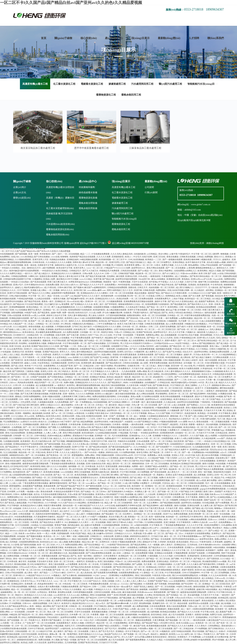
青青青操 (53, 592)
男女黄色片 (217, 528)
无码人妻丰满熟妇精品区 (82, 352)
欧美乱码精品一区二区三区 (196, 427)
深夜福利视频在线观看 (118, 511)
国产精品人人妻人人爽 (120, 617)
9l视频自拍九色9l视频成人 (84, 324)
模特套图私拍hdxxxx (12, 332)
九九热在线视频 (137, 427)
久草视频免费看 (213, 553)
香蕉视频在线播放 (100, 612)
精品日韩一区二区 (202, 318)
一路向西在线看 (137, 424)
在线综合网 (109, 536)
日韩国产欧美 (163, 444)
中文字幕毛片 (177, 413)
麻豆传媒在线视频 (135, 595)
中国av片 (119, 561)
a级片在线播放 (162, 346)
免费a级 (125, 419)
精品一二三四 (11, 533)
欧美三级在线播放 (106, 561)
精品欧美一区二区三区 (116, 578)
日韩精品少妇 (129, 332)
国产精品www (77, 391)
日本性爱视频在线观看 (224, 556)
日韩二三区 (154, 327)
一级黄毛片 (80, 561)
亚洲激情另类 (17, 363)
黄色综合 (172, 637)
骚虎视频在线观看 (164, 349)
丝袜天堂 (112, 441)
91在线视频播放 (137, 383)
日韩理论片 (90, 623)
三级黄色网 (88, 578)
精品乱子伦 (220, 478)
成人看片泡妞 (155, 550)
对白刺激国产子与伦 (115, 494)
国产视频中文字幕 (202, 430)
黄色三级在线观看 (57, 564)
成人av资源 (201, 480)
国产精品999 (86, 587)
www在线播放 (67, 472)
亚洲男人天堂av (64, 520)
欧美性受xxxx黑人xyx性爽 (34, 315)
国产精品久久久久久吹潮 (189, 612)
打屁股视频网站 (212, 388)
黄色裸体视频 (145, 603)
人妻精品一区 (128, 553)
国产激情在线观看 (94, 486)
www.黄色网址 (122, 528)
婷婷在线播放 (125, 466)
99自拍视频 (221, 464)
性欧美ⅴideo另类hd (27, 533)
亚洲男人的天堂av (125, 352)
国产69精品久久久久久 (158, 419)
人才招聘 (194, 38)
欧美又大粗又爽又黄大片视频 (131, 324)
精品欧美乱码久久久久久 (84, 603)
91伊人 (119, 581)
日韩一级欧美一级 (145, 480)
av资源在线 (80, 413)
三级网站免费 (15, 539)
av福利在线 (66, 629)
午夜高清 (156, 575)
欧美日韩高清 (31, 360)
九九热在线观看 (129, 371)
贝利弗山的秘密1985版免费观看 (197, 640)
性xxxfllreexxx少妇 (8, 511)
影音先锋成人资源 (159, 615)
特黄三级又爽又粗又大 (213, 310)
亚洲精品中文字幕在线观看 (169, 494)
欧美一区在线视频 (222, 514)
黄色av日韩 (86, 427)
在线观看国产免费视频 (33, 486)
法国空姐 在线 (125, 486)
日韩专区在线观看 (102, 592)
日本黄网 (11, 492)
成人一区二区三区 (179, 483)
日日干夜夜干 (9, 408)
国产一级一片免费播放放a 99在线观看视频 (89, 402)
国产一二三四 (181, 380)
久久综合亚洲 (41, 643)
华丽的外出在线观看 (127, 441)
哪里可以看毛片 (35, 310)
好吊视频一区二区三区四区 (190, 310)
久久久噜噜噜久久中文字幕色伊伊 (24, 438)
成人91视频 (88, 589)
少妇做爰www (106, 570)
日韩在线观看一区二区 (25, 631)
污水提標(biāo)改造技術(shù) (60, 285)
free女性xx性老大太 (39, 422)
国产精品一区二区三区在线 (182, 466)
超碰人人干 (202, 531)
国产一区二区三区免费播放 (35, 427)
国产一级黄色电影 (50, 391)
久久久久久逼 (81, 461)
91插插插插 (218, 371)
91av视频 (94, 528)
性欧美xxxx (48, 380)
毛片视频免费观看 (8, 536)
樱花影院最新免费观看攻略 (88, 385)
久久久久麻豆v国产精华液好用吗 (201, 564)
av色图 (133, 609)
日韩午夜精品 (41, 436)
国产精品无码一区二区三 (180, 346)
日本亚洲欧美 (180, 556)
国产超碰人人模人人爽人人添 (18, 329)
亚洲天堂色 (57, 589)
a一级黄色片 (61, 385)
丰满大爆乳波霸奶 (208, 419)
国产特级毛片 (98, 338)
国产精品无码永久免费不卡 (177, 450)
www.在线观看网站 (177, 581)
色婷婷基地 (203, 377)
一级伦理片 (225, 595)
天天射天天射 (138, 369)
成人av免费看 (211, 436)
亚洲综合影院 (88, 424)
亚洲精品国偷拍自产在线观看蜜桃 (74, 430)
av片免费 (20, 492)
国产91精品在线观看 (48, 567)
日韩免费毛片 (152, 469)
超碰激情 (17, 388)
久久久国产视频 (163, 413)
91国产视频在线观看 (137, 500)
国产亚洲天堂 (17, 360)
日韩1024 (26, 603)
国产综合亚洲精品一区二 (95, 545)
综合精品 (150, 391)
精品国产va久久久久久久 (156, 369)
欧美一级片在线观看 (208, 360)
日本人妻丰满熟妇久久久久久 (178, 371)
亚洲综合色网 (68, 416)
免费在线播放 (75, 542)
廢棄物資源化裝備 (88, 259)
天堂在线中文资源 (45, 561)
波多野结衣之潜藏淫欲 (10, 643)
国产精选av (18, 547)
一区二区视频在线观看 (220, 422)
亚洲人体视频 (108, 581)
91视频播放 (103, 517)
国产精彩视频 (114, 419)
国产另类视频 (161, 584)
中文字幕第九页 (177, 385)
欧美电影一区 (172, 517)
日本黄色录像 (75, 424)
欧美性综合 (44, 634)
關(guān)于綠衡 (63, 38)
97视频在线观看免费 (168, 422)
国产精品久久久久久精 (130, 475)
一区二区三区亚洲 (189, 472)
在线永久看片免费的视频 (49, 587)
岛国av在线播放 (208, 458)
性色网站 (23, 343)
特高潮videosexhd (145, 592)
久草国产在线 (114, 374)
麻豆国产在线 (140, 626)
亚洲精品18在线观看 (164, 553)
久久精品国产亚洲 (65, 366)
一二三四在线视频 (25, 528)
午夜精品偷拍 (41, 369)
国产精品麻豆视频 (75, 341)
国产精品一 (120, 531)
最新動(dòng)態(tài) (169, 38)
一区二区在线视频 (98, 522)
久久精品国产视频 (156, 458)
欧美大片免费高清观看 (190, 369)
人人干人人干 (205, 385)
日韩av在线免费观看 (41, 589)
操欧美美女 (149, 430)
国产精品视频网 (91, 469)
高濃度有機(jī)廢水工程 (35, 84)
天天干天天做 (187, 511)
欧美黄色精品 (141, 550)
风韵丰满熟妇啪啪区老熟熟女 (168, 570)
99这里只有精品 (182, 343)
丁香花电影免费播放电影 (175, 525)
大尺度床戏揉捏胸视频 (116, 315)
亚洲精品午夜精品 (98, 377)
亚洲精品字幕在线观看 (191, 464)
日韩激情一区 (223, 564)
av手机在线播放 (24, 478)
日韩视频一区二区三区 (31, 556)
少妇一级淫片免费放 (104, 366)
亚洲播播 (157, 436)
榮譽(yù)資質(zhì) (22, 259)
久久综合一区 (207, 478)
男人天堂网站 (144, 539)
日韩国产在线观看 (39, 377)
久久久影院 (84, 357)
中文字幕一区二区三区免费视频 (36, 450)
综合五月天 (188, 352)
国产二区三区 (165, 405)
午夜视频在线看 (178, 408)
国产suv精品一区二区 (123, 338)
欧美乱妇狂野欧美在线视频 (81, 388)
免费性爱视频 (90, 458)
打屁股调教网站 (121, 623)
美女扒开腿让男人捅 (118, 517)
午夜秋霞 (228, 587)
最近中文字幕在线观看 (205, 396)
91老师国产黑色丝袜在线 (118, 545)
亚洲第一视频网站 (23, 413)
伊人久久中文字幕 (177, 332)
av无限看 (5, 623)
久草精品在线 (164, 383)
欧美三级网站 (154, 374)
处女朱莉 (26, 346)
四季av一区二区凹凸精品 (89, 547)
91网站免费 (12, 617)
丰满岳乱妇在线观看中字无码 (67, 492)
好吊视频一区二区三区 (194, 363)
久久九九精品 (17, 416)
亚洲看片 (190, 615)
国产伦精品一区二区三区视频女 (98, 341)
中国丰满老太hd (102, 413)
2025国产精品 (15, 469)
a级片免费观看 (167, 506)
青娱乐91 (19, 595)
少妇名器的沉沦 (62, 615)
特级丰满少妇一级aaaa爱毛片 (120, 587)
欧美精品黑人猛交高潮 (17, 637)
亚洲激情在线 (225, 424)
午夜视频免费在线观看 (99, 584)
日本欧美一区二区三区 (39, 553)
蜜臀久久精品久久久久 (50, 405)
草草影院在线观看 (158, 410)
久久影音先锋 (133, 385)
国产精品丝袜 (49, 500)
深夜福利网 (5, 321)
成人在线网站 (98, 438)
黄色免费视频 (206, 335)
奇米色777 (29, 366)
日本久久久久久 (30, 508)
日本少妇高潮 (46, 475)
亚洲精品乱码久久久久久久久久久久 (91, 383)
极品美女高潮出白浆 (52, 458)
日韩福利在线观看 (138, 612)
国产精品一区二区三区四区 (110, 483)
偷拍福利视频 (131, 615)
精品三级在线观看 (80, 539)
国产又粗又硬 (73, 335)
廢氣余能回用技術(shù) (58, 295)
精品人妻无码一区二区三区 (119, 464)
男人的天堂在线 (76, 469)
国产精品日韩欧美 (215, 587)
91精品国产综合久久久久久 (39, 575)
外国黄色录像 (56, 394)
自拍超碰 (21, 536)
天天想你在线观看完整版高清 (54, 494)
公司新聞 (149, 248)
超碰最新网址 (7, 592)
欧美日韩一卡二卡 (210, 355)
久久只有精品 (202, 349)
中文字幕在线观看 (173, 573)
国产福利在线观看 (86, 559)
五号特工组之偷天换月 (82, 327)
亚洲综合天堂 (18, 352)
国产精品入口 (212, 631)
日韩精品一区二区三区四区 (48, 324)
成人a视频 (63, 542)
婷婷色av (204, 486)
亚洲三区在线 (15, 346)
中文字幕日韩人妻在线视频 (170, 427)
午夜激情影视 (148, 408)
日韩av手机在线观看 (14, 573)
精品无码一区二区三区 (142, 377)
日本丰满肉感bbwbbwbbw (210, 545)
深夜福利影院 (21, 480)
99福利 (179, 587)
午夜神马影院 (206, 542)
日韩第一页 (44, 559)
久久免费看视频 (64, 427)
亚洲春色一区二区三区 (155, 486)
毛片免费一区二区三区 (189, 321)
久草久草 (17, 385)
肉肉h (126, 383)
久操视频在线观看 (46, 402)
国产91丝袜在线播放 (97, 343)
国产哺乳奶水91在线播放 (39, 531)
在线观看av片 (162, 578)
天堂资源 (184, 424)
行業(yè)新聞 (151, 253)
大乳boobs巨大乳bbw (28, 567)
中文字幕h (139, 522)
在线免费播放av (49, 408)
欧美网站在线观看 (82, 380)
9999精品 (4, 324)
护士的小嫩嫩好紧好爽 (113, 313)
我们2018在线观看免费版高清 (185, 575)
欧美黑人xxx (175, 634)
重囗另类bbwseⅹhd (95, 550)
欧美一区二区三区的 (46, 545)
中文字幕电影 (13, 506)
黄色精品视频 (20, 564)
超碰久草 (188, 355)
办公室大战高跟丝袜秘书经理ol (38, 497)
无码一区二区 (140, 503)
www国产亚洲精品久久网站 (146, 422)
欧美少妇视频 (165, 455)
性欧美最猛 (212, 394)
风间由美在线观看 (26, 383)
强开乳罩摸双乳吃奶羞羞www (185, 539)
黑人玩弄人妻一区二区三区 (85, 480)
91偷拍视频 (153, 556)
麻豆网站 (47, 606)
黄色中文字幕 (53, 452)
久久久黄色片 (201, 626)
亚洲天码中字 (64, 567)
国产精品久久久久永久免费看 (32, 550)
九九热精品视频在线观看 (106, 433)
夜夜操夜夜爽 (50, 486)
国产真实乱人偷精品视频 (16, 503)
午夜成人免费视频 (211, 567)
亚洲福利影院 (194, 556)
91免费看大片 (174, 430)
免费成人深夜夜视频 (138, 419)
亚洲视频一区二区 (125, 416)
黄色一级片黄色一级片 (104, 388)
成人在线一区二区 (145, 609)
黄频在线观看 (174, 609)
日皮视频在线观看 (59, 363)
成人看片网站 (58, 410)
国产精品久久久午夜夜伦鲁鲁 (164, 461)
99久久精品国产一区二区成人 (22, 324)
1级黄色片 (98, 556)
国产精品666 (113, 321)
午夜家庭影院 (218, 402)
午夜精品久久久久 (170, 436)
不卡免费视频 (15, 603)
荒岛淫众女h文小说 (219, 450)
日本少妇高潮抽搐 (72, 478)
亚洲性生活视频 (122, 536)
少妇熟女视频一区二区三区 (35, 388)
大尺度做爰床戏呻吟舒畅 (45, 520)
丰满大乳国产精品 (78, 533)
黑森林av (161, 475)
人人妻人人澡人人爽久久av (135, 581)
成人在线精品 (208, 578)
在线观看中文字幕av (120, 346)
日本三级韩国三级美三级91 (202, 492)
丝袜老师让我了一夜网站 (85, 329)
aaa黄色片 (25, 422)
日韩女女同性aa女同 (124, 455)
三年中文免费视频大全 (107, 324)
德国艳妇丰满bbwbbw (221, 385)
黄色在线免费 (47, 492)
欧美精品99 (175, 464)
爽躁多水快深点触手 (12, 461)
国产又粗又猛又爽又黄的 (109, 408)
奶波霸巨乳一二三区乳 (163, 377)
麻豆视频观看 (99, 363)
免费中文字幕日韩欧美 (24, 369)
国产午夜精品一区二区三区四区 (48, 528)
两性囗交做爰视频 (83, 472)
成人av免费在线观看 (175, 324)
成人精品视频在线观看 (117, 310)
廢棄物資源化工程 (106, 95)
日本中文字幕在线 (36, 629)
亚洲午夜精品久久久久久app (91, 634)
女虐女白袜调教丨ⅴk (147, 380)
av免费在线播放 (186, 318)
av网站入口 (62, 408)
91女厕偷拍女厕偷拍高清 (158, 416)
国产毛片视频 (59, 441)
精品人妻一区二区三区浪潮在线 (152, 321)
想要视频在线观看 (50, 556)
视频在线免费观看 (144, 620)
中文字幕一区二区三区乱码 (155, 489)
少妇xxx (13, 383)
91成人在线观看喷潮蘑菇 (91, 318)
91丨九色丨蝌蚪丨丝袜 (67, 536)
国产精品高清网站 (139, 545)
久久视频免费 (174, 410)
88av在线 (188, 366)
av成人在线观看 (179, 405)
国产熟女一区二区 (77, 483)
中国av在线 (166, 575)
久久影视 (15, 545)
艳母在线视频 (35, 327)
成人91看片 (221, 511)
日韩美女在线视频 (131, 363)
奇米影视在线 (159, 595)
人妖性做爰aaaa (7, 609)
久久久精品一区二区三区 (80, 531)
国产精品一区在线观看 (161, 539)
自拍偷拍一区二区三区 (185, 433)
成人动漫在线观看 (222, 416)
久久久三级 (205, 405)
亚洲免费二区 (31, 584)
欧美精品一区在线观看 (208, 413)
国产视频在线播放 (35, 536)
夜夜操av (144, 327)
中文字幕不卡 (215, 617)
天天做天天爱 (172, 508)
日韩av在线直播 (14, 315)
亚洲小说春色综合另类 (96, 464)
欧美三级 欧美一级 (217, 466)
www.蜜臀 (183, 422)
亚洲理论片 (217, 533)
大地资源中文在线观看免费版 (198, 533)
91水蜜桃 (90, 413)
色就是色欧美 (191, 413)
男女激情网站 (120, 366)
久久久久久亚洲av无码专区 (142, 346)
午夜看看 (95, 615)
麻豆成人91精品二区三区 (57, 321)
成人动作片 (65, 511)
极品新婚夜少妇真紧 (42, 413)
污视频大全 (191, 332)
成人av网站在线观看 (145, 394)
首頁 (44, 38)
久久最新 (13, 550)
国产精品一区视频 (69, 640)
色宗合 (37, 494)
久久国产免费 (180, 564)
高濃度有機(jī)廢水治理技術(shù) (60, 251)
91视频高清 (165, 631)
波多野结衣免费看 (69, 617)
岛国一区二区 (218, 315)
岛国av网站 (106, 355)
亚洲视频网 (112, 559)
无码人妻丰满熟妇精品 (78, 315)
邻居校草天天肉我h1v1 (143, 343)
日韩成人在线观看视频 (78, 637)
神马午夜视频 (161, 430)
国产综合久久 (141, 458)
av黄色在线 (132, 629)
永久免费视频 (143, 472)
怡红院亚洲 (179, 441)
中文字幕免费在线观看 (81, 338)
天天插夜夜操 (106, 564)
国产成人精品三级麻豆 (202, 357)
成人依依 (117, 553)
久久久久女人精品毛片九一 (72, 452)
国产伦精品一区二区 (41, 539)
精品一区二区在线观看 (21, 589)
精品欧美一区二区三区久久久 (182, 469)
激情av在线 (135, 528)
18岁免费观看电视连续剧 (190, 374)
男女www (133, 321)
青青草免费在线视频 (159, 363)
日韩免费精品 (214, 626)
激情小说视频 (208, 464)
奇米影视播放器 (172, 357)
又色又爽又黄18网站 (110, 475)
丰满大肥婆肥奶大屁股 (215, 363)
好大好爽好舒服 (222, 637)
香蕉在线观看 (203, 422)
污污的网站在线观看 (151, 396)
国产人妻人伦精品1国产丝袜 (201, 416)
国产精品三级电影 (62, 598)
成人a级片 (81, 514)
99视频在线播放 (94, 514)
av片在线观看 (208, 637)
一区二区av (54, 469)
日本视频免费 (6, 436)
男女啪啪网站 (162, 394)
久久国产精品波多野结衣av (17, 606)
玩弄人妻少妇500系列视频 (207, 455)
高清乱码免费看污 (212, 525)
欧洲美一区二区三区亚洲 (153, 357)
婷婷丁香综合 (6, 559)
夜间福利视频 (117, 539)
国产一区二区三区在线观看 (183, 480)
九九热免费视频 (62, 402)
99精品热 (13, 615)
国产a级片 (181, 327)
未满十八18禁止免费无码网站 (188, 438)
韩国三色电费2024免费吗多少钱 (128, 497)
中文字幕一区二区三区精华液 (158, 511)
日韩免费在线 (179, 497)
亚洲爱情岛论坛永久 (90, 478)
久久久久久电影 (166, 556)
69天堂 (201, 383)
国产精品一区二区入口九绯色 (160, 338)
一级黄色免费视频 (39, 603)
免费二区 (48, 399)
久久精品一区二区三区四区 (110, 461)
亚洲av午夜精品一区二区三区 (121, 620)
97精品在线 (196, 561)
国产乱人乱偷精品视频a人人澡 (223, 497)
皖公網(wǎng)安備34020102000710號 (128, 304)
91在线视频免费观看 (111, 525)
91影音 (190, 327)
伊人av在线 (30, 416)
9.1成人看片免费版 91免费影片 (136, 483)
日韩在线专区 (230, 508)
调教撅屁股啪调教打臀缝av (78, 441)
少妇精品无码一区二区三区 (33, 489)
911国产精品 (20, 609)
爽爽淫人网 (204, 497)
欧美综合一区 (50, 536)
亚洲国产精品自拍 (51, 352)
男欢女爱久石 (79, 500)
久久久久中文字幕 (195, 525)
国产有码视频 (95, 539)
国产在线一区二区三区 (187, 329)
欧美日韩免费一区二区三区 (201, 514)
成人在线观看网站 (137, 341)
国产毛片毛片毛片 (107, 631)
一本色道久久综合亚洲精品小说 (216, 441)
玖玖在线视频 (36, 380)
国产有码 (164, 469)
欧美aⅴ (70, 461)
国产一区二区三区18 (187, 341)
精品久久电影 (125, 405)
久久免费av (220, 601)
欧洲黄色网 (86, 363)
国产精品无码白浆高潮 (81, 567)
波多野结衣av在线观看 (199, 603)
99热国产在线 (31, 313)
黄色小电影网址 (46, 615)
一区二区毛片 (151, 427)
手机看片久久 (35, 620)
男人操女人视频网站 (108, 520)
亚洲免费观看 (121, 500)
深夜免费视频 (17, 313)
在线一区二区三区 (176, 567)
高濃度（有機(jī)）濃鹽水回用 (60, 261)
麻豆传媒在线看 (130, 592)
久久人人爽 (147, 436)
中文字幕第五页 (216, 324)
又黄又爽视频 (159, 620)
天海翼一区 (127, 626)
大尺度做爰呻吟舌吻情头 (45, 517)
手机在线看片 (53, 617)
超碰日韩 (200, 589)
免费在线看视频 (181, 514)
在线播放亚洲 (122, 349)
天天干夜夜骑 (192, 497)
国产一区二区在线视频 (165, 587)
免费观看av (153, 455)
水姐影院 (129, 422)
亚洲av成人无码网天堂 (146, 444)
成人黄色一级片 (32, 573)
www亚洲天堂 (60, 595)
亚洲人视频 (204, 494)
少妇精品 (34, 525)
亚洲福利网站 (202, 617)
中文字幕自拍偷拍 (103, 424)
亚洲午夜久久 (19, 575)
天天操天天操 (157, 536)
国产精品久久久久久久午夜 (112, 489)
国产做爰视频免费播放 (136, 640)
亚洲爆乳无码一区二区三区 (165, 603)
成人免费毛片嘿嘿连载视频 (64, 601)
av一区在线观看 (18, 612)
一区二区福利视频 (64, 500)
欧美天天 (119, 380)
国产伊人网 (100, 559)
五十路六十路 (69, 620)
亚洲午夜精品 (135, 623)
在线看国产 (154, 589)
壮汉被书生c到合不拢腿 (189, 335)
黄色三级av (215, 346)
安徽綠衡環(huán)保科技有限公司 (47, 304)
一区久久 (38, 355)
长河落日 (228, 492)
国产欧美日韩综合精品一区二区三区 (213, 341)
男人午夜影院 (199, 366)
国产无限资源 (18, 371)
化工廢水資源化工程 (64, 84)
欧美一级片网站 (85, 556)
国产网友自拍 (6, 335)
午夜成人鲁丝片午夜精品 (184, 349)
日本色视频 (47, 570)
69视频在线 (74, 349)
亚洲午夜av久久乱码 (206, 338)
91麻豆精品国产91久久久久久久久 (221, 620)
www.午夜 (51, 489)
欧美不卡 (200, 388)
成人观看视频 (37, 399)
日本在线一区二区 (130, 327)
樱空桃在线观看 (227, 388)
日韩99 (212, 349)
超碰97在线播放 (127, 458)
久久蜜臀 (220, 536)
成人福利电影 (81, 399)
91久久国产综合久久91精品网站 (72, 503)
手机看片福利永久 (141, 313)
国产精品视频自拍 (207, 343)
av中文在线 (110, 506)
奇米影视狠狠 (35, 500)
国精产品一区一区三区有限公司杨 (92, 374)
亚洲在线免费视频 (108, 478)
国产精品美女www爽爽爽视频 (86, 489)
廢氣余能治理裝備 (88, 264)
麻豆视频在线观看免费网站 (65, 497)
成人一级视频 (140, 416)
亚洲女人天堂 (178, 455)
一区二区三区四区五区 (166, 329)
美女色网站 (171, 617)
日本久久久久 (46, 598)
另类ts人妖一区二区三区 (88, 346)
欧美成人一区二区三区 (10, 489)
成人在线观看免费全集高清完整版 (24, 475)
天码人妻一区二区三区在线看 (145, 405)
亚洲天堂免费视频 (168, 327)
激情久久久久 (75, 321)
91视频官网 (139, 352)
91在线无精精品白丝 (182, 447)
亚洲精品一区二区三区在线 (55, 310)
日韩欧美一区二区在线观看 (81, 606)
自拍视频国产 (151, 383)
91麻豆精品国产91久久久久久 (91, 506)
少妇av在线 (38, 349)
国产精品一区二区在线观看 (222, 606)
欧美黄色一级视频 (33, 352)
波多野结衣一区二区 (116, 410)
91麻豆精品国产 (117, 422)
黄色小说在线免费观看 (15, 433)
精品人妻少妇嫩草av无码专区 (101, 533)
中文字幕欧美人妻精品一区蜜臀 (108, 606)
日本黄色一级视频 (121, 424)
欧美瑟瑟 (172, 542)
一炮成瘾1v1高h (33, 492)
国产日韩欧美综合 (216, 629)
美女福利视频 (212, 424)
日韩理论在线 (193, 581)
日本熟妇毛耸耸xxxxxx (164, 343)
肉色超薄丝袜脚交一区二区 (50, 584)
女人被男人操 (207, 506)
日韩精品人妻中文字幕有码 (12, 391)
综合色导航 (100, 578)
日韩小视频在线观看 (172, 360)
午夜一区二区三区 (152, 438)
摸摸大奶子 (46, 424)
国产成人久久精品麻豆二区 (43, 318)
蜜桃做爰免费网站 (105, 329)
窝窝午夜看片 (171, 341)
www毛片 (214, 522)
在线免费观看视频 (147, 349)
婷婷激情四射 (222, 391)
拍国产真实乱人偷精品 (144, 587)
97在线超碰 (6, 352)
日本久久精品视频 (33, 391)
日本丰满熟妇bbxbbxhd (17, 553)
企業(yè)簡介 (20, 248)
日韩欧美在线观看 (196, 483)
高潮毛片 (56, 355)
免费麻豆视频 (27, 494)
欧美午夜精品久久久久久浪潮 (187, 399)
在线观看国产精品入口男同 (92, 349)
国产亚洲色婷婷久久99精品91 (121, 492)
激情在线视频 (199, 587)
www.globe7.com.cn (201, 265)
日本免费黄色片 (124, 369)
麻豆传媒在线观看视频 (125, 394)
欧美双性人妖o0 (72, 318)
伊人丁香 (183, 416)
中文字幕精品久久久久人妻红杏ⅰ (106, 371)
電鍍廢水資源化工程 (92, 84)
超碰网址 (228, 542)
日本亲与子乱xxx (28, 581)
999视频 (219, 396)
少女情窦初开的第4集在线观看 (14, 629)
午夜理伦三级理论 (86, 617)
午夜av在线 (145, 318)
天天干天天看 (157, 318)
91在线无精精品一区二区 (158, 500)
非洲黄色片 (183, 637)
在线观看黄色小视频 (38, 343)
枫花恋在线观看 (162, 391)
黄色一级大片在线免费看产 (25, 559)
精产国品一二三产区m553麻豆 (53, 573)
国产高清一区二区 (225, 623)
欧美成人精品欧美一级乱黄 (119, 377)
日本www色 (220, 578)
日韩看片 (223, 520)
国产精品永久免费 (100, 427)
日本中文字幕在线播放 (108, 598)
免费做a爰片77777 (113, 438)
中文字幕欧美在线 (128, 480)
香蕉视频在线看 (167, 589)
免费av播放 (142, 371)
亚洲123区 (213, 427)
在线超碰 (17, 508)
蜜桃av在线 (116, 592)
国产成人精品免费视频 (83, 422)
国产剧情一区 (223, 634)
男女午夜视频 (218, 640)
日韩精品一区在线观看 (62, 480)
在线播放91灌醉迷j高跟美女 (198, 444)
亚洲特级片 (222, 461)
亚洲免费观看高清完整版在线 (134, 374)
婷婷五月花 (5, 450)
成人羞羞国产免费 (224, 612)
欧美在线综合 (29, 332)
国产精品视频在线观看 (170, 503)
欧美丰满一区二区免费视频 (212, 581)
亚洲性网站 (114, 575)
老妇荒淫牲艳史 (176, 363)
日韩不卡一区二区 (173, 452)
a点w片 (224, 452)
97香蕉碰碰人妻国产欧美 (18, 430)
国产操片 (134, 349)
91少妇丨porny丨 (101, 575)
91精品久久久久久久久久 (111, 444)
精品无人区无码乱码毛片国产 (16, 466)
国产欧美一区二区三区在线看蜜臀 (93, 640)
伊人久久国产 (128, 637)
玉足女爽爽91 (153, 503)
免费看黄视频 (98, 531)
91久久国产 (76, 511)
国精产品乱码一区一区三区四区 (158, 497)
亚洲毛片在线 (74, 363)
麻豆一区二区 (170, 536)
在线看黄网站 (50, 349)
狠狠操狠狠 (173, 369)
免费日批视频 (45, 640)
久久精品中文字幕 (44, 631)
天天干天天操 (140, 455)
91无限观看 (105, 346)
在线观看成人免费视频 (138, 547)
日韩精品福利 (226, 455)
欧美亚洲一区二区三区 (193, 391)
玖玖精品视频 (208, 503)
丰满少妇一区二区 (127, 360)
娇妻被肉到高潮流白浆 (27, 640)
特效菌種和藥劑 (87, 248)
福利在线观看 (211, 313)
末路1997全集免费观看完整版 (51, 547)
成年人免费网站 (225, 480)
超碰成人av (203, 329)
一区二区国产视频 (44, 357)
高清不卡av (168, 514)
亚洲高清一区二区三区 (72, 458)
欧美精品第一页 (149, 475)
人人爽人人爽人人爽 (53, 433)
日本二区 (76, 427)
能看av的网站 (221, 539)
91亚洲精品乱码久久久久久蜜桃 (107, 327)
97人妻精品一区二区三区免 (152, 573)
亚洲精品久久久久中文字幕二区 (176, 550)
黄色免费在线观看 (60, 531)
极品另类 (7, 371)
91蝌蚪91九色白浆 (200, 522)
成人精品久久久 (105, 609)
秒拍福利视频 (174, 584)
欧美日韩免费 (120, 595)
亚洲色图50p (135, 436)
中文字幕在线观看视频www (190, 536)
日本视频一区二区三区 (90, 332)
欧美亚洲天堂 (91, 408)
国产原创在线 (132, 318)
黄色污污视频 (164, 366)
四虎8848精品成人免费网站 (60, 436)
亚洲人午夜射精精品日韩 (185, 338)
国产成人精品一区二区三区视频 (144, 478)
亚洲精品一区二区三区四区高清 (216, 584)
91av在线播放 (21, 310)
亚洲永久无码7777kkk (90, 335)
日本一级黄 (24, 399)
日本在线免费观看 (176, 547)
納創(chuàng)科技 (215, 304)
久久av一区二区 (110, 486)
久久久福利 (24, 380)
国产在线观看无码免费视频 (106, 573)
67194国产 (92, 517)
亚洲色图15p (91, 561)
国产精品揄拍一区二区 (112, 514)
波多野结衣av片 (152, 399)
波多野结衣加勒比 (56, 643)
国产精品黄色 (44, 313)
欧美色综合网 (128, 438)
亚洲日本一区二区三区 (179, 394)
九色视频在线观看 (11, 441)
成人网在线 (186, 357)
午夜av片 (118, 332)
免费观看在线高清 (192, 578)
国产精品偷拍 (46, 626)
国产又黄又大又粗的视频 (192, 410)
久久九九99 (213, 575)
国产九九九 (34, 637)
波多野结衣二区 (125, 559)
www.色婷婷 (73, 357)
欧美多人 (228, 408)
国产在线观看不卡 (164, 447)
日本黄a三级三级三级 (109, 469)
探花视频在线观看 (204, 547)
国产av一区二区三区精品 (63, 413)
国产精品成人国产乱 (159, 313)
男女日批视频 (198, 631)
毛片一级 (209, 483)
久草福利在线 (207, 369)
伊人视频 (55, 640)
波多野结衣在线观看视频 (188, 402)
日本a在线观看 (143, 441)
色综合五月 (207, 374)
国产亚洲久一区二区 (20, 377)
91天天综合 (199, 598)
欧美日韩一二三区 (175, 478)
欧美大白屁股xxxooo (186, 623)
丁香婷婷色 (205, 402)
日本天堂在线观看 (29, 634)
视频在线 (47, 341)
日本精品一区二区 (176, 315)
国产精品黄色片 (115, 383)
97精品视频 (124, 433)
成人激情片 (139, 494)
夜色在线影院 (208, 601)
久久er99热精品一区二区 (144, 447)
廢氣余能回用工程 (131, 95)
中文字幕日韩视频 (128, 472)
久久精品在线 (170, 402)
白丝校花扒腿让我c (193, 567)
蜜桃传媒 (174, 416)
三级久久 (94, 631)
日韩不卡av (102, 419)
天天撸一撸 (211, 380)
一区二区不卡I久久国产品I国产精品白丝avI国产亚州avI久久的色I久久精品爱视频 (71, 3)
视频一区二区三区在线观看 (112, 615)
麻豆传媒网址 (68, 405)
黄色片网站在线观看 (72, 433)
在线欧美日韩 (134, 366)
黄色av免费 (136, 396)
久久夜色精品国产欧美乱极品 (93, 410)
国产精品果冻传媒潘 (98, 447)
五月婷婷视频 (71, 643)
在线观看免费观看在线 (29, 542)
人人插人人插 (15, 483)
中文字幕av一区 (60, 637)
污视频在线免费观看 (70, 587)
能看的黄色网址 (134, 315)
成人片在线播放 (133, 410)
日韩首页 (4, 383)
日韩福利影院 (176, 391)
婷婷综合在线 (112, 452)
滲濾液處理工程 (117, 84)
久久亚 (20, 578)
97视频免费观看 (163, 408)
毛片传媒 (134, 433)
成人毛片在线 (207, 508)
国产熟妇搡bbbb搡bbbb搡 (118, 603)
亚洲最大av (190, 547)
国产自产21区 (193, 458)
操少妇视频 (226, 603)
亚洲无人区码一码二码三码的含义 (56, 371)
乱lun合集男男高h (15, 349)
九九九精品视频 (10, 452)
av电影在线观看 (142, 525)
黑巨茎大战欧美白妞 (101, 472)
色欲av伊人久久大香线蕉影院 (145, 388)
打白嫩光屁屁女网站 (226, 380)
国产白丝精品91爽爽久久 (119, 402)
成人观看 (144, 363)
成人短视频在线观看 (45, 385)
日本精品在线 (222, 433)
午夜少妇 (9, 369)
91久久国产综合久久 (92, 581)
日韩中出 (211, 592)
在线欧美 (128, 313)
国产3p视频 (137, 564)
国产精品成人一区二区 (88, 570)
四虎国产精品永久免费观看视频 (210, 469)
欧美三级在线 (229, 447)
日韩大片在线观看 (95, 369)
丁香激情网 (140, 335)
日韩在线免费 (46, 447)
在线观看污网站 (229, 545)
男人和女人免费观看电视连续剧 (32, 617)
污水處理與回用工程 (142, 84)
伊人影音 (11, 570)
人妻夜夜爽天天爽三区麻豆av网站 (76, 396)
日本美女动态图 (20, 338)
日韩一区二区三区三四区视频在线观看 (20, 601)
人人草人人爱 (44, 508)
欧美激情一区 (138, 486)
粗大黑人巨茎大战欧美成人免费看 (24, 598)
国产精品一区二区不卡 (123, 570)
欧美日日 (64, 469)
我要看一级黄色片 (197, 424)
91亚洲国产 (109, 380)
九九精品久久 (212, 332)
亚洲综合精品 (163, 561)
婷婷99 (232, 433)
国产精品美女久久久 (158, 547)
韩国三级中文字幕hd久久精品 (120, 522)
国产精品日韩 (229, 533)
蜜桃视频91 (77, 578)
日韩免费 (127, 606)
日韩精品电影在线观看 (223, 374)
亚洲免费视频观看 (174, 601)
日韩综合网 (138, 601)
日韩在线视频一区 (27, 514)
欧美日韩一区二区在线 (89, 564)
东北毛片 (101, 466)
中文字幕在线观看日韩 (58, 388)
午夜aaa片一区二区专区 (108, 480)
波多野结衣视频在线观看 (105, 352)
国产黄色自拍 (133, 589)
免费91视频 (69, 383)
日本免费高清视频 (64, 489)
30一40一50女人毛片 (85, 620)
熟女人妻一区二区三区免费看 (85, 520)
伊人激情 (13, 514)
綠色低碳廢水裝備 (88, 253)
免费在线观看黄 (81, 360)
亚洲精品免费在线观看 (219, 352)
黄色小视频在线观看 (195, 408)
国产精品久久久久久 (67, 609)
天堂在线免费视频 (63, 578)
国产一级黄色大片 (35, 472)
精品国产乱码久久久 (114, 634)
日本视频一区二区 (107, 528)
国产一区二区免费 (140, 520)
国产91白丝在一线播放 (95, 452)
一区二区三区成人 (149, 366)
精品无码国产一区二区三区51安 (49, 383)
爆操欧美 (115, 472)
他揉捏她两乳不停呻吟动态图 (129, 506)
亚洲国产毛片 (97, 380)
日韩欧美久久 (96, 536)
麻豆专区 (23, 561)
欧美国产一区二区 (37, 321)
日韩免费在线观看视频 (86, 626)
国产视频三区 (173, 592)
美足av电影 (66, 444)
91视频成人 (57, 575)
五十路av (198, 634)
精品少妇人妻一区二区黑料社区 (96, 542)
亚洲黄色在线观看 (146, 355)
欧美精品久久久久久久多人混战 (39, 595)
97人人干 (60, 545)
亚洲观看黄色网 (167, 433)
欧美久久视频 (78, 623)
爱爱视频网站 (78, 455)
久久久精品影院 (20, 327)
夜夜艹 (110, 595)
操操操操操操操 (85, 575)
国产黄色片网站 (156, 520)
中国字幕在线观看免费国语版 (198, 315)
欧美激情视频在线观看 (157, 626)
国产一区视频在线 (76, 408)
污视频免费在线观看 (62, 447)
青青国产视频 (61, 525)
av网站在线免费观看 (198, 520)
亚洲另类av (100, 494)
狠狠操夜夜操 (138, 464)
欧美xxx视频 (80, 369)
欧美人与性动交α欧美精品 (181, 313)
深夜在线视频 (211, 598)
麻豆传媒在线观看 (155, 402)
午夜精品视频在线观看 (119, 427)
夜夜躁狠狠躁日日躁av (202, 371)
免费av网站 (90, 455)
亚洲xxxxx (213, 520)
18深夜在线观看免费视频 (203, 609)
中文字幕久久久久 (45, 581)
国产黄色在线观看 (190, 494)
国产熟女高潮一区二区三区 (29, 408)
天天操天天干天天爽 (213, 410)
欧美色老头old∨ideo (49, 542)
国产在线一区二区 (61, 570)
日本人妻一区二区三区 (85, 405)
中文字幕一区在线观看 (124, 335)
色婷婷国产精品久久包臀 (101, 430)
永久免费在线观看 (71, 332)
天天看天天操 (46, 438)
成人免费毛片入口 (154, 352)
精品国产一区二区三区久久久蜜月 (72, 517)
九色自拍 (145, 410)
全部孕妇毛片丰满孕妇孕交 (191, 517)
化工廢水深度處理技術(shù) (60, 269)
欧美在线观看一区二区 (107, 601)
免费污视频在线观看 (190, 489)
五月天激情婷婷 (198, 550)
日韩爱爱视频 (167, 438)
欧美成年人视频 (137, 511)
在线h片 (222, 631)
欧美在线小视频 (59, 461)
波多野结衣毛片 (161, 332)
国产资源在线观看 (92, 391)
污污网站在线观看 (221, 357)
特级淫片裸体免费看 (53, 506)
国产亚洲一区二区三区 (188, 461)
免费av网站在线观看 (214, 408)
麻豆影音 (113, 405)
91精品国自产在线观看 (154, 601)
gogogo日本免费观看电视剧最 (213, 489)
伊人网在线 (66, 324)
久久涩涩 (134, 603)
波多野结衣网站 (201, 352)
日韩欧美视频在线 (192, 478)
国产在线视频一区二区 (17, 620)
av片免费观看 (72, 564)
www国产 (221, 438)
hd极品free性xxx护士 (150, 528)
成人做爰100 (148, 570)
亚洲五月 (28, 349)
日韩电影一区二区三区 (119, 612)
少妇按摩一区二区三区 (36, 612)
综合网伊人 (37, 458)
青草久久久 (65, 352)
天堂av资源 (72, 494)
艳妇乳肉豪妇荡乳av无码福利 (184, 383)
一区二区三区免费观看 (186, 589)
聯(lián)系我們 (216, 38)
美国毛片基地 (107, 332)
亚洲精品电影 (6, 547)
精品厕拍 (109, 338)
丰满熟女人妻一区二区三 (146, 492)
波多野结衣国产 (52, 629)
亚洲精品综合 (180, 545)
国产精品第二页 (157, 452)
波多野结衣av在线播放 (191, 503)
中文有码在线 (216, 486)
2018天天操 (190, 455)
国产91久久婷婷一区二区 (186, 377)
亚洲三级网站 (31, 547)
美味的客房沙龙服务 (222, 472)
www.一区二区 (60, 581)
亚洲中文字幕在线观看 (138, 310)
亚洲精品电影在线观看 (19, 318)
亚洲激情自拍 (13, 581)
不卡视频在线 (126, 357)
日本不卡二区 (73, 573)
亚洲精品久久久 (89, 511)
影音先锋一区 (177, 366)
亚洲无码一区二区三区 (180, 561)
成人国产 (50, 419)
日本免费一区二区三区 (80, 615)
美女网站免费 (27, 355)
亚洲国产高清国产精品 (158, 581)
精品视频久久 (15, 357)
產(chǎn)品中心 (114, 38)
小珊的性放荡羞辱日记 (141, 617)
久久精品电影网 (209, 438)
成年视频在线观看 (201, 346)
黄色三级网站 (191, 385)
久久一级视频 (154, 545)
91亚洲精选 (114, 458)
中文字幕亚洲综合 (36, 503)
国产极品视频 (125, 598)
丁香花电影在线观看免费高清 (63, 464)
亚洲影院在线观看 (94, 416)
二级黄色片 (210, 391)
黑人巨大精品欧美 (156, 371)
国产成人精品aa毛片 (64, 380)
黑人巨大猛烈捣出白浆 (42, 441)
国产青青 (138, 570)
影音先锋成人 (55, 369)
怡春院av (92, 461)
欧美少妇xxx (102, 458)
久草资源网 (156, 483)
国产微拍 (196, 508)
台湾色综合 (42, 592)
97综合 (66, 589)
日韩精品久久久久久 (124, 533)
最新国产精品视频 (9, 500)
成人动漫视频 (48, 327)
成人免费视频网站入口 (61, 539)
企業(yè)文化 (20, 253)
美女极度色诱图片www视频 (215, 561)
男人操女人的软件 (97, 315)
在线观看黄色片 (177, 444)
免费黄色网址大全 (15, 497)
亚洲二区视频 (39, 329)
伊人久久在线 (106, 335)
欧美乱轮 (103, 321)
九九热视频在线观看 (202, 447)
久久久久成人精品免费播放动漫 (77, 438)
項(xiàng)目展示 (140, 38)
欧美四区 (60, 318)
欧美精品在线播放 (168, 612)
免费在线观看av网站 (74, 545)
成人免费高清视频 (154, 360)
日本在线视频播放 (208, 461)
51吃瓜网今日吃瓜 (167, 623)
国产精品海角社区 (114, 363)
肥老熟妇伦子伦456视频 (83, 436)
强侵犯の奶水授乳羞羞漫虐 (125, 355)
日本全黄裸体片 (111, 556)
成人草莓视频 (139, 598)
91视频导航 (221, 349)
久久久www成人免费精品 (78, 595)
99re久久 (192, 422)
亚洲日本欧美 (119, 589)
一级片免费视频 (171, 318)
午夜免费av (143, 629)
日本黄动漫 (91, 466)
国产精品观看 (125, 520)
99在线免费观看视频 (24, 517)
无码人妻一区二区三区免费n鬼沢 (104, 360)
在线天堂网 (61, 335)
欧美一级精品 (36, 606)
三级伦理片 (184, 436)
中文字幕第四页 (184, 522)
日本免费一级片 (139, 402)
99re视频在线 (110, 369)
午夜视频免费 (188, 396)
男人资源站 (228, 410)
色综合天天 (65, 391)
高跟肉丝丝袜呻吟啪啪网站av (49, 514)
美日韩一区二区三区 (81, 371)
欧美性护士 (67, 603)
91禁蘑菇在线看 (226, 394)
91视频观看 (172, 321)
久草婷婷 (162, 542)
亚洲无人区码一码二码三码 (219, 475)
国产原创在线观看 (159, 472)
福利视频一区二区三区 (216, 366)
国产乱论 (27, 539)
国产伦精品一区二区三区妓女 (132, 391)
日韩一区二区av (51, 430)
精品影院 (174, 424)
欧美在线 (223, 360)
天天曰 (216, 335)
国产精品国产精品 (150, 623)
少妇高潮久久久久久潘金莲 (172, 528)
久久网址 (148, 595)
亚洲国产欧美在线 (144, 332)
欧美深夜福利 (88, 433)
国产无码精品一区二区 (177, 595)
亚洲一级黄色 (69, 394)
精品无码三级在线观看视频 (113, 385)
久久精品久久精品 (155, 640)
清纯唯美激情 (37, 430)
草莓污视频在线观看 (105, 455)
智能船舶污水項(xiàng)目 (201, 84)
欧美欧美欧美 (158, 617)
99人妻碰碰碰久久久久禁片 (77, 522)
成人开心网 (231, 640)
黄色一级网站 (185, 508)
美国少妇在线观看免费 (87, 609)
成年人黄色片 (167, 545)
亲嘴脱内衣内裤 (55, 343)
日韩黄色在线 (140, 338)
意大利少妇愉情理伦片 (37, 564)
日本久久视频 (45, 601)
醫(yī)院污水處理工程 (171, 84)
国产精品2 (109, 531)
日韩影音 (83, 450)
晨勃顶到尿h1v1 (229, 626)
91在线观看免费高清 (173, 640)
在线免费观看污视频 (145, 553)
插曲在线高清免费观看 (39, 511)
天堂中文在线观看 (83, 612)
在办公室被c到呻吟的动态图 (35, 469)
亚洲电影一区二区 (103, 436)
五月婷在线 (192, 545)
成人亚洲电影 (68, 369)
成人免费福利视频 (141, 606)
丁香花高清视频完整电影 (74, 550)
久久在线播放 (29, 385)
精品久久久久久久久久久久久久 (115, 399)
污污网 (72, 419)
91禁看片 (138, 430)
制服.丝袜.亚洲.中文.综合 (40, 338)
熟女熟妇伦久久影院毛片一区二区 (184, 419)
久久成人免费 (95, 313)
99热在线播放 (219, 547)
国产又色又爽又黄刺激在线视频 (35, 394)
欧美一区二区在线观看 (217, 327)
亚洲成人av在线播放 (61, 338)
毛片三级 (221, 419)
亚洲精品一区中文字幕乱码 (128, 631)
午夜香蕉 (35, 522)
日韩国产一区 (95, 637)
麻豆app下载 (171, 310)
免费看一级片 (138, 466)
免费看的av (41, 416)
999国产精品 (151, 424)
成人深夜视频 (200, 475)
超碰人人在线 (31, 363)
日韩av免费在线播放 (122, 564)
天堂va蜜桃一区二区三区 (153, 533)
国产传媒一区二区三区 (168, 492)
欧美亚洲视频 (200, 327)
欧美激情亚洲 (19, 472)
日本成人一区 (102, 405)
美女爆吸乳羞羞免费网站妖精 (49, 332)
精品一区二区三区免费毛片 (221, 377)
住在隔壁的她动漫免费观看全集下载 (29, 419)
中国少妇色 (41, 452)
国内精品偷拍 (74, 525)
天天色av (197, 355)
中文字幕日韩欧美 (134, 489)
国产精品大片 (200, 559)
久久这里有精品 (60, 357)
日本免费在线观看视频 (23, 520)
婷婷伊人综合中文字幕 (57, 315)
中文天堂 (38, 366)
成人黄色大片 (174, 472)
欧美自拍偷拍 (183, 542)
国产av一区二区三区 (150, 631)
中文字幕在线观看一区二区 (75, 343)
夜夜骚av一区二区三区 (138, 517)
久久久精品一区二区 (155, 450)
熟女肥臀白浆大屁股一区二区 (139, 531)
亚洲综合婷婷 (207, 556)
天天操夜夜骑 (217, 318)
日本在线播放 (124, 396)
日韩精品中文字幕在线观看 (191, 500)
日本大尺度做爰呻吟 (191, 573)
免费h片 (163, 478)
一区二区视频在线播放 (162, 564)
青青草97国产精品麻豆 (52, 620)
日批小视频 (14, 394)
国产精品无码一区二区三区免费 (102, 450)
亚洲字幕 (114, 357)
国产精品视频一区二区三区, (178, 620)
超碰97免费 (56, 313)
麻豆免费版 (212, 480)
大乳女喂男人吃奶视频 (128, 508)
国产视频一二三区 (69, 346)
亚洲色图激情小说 (96, 503)
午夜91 (125, 461)
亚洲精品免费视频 (35, 433)
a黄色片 (4, 357)
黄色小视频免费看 (13, 464)
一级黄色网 (110, 349)
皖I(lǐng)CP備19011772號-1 (93, 304)
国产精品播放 (136, 584)
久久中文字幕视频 (139, 413)
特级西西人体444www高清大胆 (14, 531)
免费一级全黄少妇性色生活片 (75, 313)
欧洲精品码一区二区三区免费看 (133, 556)
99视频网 (174, 500)
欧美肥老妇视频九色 (47, 360)
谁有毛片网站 (143, 452)
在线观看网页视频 (162, 480)
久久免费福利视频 (127, 452)
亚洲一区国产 (110, 416)
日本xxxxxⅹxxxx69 (196, 380)
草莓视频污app (218, 430)
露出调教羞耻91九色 (59, 553)
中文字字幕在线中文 (30, 447)
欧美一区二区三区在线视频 (154, 315)
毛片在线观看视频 (120, 436)
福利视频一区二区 (76, 466)
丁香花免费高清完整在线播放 (36, 483)
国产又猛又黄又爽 (60, 606)
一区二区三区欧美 (80, 584)
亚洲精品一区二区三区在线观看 (148, 514)
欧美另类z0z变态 (54, 416)
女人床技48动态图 (132, 561)
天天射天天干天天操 (210, 595)
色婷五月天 (70, 626)
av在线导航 (16, 450)
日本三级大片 (55, 603)
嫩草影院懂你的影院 (59, 483)
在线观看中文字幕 (19, 321)
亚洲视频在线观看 (31, 424)
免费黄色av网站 (153, 335)
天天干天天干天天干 (186, 617)
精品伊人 (155, 634)
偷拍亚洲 (201, 332)
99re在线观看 (6, 520)
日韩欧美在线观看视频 (155, 324)
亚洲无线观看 (112, 466)
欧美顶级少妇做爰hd (110, 547)
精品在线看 (183, 603)
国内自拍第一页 (70, 506)
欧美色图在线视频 (52, 472)
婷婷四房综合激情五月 (140, 536)
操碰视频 (144, 589)
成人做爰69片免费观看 (91, 525)
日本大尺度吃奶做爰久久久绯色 (141, 578)
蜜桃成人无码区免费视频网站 (28, 396)
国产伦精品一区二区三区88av (94, 492)
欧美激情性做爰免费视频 (114, 318)
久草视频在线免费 (63, 327)
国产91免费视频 (223, 503)
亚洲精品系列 (17, 584)
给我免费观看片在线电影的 (80, 310)
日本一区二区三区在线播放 (157, 464)
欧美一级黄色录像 (157, 517)
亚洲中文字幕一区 (80, 447)
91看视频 (204, 575)
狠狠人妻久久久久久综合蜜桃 (54, 466)
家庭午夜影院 (188, 570)
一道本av (194, 343)
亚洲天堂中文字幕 (99, 441)
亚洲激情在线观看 (174, 486)
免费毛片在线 (216, 615)
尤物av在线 (80, 416)
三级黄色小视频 (33, 371)
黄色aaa (151, 413)
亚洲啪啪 (50, 329)
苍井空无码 (72, 559)
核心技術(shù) (89, 38)
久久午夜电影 (51, 503)
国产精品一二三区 (193, 441)
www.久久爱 (23, 511)
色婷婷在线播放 (229, 517)
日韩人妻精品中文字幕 (147, 542)
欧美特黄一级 (225, 575)
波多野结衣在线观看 (64, 329)
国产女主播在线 (70, 575)
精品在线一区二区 (27, 452)
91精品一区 (46, 410)
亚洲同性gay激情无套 (199, 450)
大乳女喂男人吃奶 (29, 402)
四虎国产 (124, 321)
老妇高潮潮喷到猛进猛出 (40, 480)
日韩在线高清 (229, 486)
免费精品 (33, 587)
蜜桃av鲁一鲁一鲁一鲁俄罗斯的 (131, 450)
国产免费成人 (193, 405)
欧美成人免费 (27, 643)
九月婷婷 (74, 570)
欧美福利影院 (99, 310)
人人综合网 (151, 494)
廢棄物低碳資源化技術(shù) (60, 290)
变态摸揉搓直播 (176, 578)
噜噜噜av (218, 508)
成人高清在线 (87, 573)
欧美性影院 (35, 466)
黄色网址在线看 (65, 592)
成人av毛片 (101, 603)
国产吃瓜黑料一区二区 (191, 584)
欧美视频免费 (130, 380)
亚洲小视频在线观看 (51, 396)
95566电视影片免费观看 (63, 399)
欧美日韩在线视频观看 (171, 396)
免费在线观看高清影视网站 (104, 396)
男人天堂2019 (126, 343)
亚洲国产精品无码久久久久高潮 (45, 346)
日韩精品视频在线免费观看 (41, 374)
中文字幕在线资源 (192, 486)
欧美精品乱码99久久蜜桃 (32, 506)
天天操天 (55, 511)
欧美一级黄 (217, 447)
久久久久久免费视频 (85, 394)
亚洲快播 (141, 360)
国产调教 (52, 427)
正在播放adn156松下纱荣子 (60, 422)
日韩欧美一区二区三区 (145, 329)
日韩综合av (198, 313)
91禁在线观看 (101, 620)
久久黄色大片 (139, 559)
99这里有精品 (44, 363)
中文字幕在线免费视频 (17, 587)
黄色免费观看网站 (90, 321)
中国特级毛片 (94, 399)
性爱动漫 (47, 355)
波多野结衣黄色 (101, 422)
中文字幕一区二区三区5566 (29, 570)
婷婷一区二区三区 (70, 508)
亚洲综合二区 (127, 525)
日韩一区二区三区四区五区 (171, 388)
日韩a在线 (188, 587)
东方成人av (115, 584)
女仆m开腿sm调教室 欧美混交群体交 (88, 629)
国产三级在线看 (137, 399)
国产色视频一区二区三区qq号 (137, 634)
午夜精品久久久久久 (103, 589)
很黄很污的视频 (202, 615)
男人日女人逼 (212, 383)
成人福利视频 (153, 612)
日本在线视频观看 (110, 391)
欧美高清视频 (81, 475)
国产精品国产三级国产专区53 (65, 450)
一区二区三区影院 (21, 522)
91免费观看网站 (127, 575)
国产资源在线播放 (86, 494)
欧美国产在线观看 (197, 553)
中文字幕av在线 (208, 612)
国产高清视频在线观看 (186, 531)
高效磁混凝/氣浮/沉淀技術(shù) (59, 277)
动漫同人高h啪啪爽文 (32, 341)
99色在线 (67, 584)
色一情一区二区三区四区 (25, 592)
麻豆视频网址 (224, 313)
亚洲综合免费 (193, 506)
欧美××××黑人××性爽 (47, 533)
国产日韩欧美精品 (56, 377)
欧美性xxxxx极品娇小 (105, 394)
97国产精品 (184, 492)
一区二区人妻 (15, 341)
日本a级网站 (227, 525)
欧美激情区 (26, 441)
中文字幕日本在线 (224, 592)
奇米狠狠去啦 (71, 547)
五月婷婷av (14, 402)
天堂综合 (166, 483)
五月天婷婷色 (113, 343)
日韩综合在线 (129, 444)
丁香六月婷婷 (171, 458)
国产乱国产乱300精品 (172, 352)
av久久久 (182, 458)
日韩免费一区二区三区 (23, 436)
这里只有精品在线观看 (124, 329)
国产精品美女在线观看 (17, 374)
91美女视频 (221, 570)
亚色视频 (81, 464)
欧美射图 (175, 511)
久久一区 (110, 500)
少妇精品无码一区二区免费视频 (41, 335)
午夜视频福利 (161, 609)
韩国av (227, 528)
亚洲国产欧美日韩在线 (88, 643)
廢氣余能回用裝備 (88, 269)
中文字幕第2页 (156, 525)
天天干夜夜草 (29, 357)
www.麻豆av (91, 483)
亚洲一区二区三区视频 (131, 408)
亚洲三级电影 (170, 522)
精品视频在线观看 (77, 553)
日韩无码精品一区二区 (120, 413)
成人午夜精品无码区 (227, 589)
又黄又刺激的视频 (157, 310)
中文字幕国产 (163, 424)
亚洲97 (123, 547)
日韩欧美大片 (187, 430)
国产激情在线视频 (28, 545)
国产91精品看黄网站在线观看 (99, 553)
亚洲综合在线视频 (165, 380)
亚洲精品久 (189, 388)
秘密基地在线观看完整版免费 (36, 464)
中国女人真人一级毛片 (46, 609)
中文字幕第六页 (75, 581)
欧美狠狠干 (211, 550)
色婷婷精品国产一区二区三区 (76, 528)
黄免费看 (122, 629)
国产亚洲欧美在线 (161, 385)
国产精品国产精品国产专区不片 (71, 486)
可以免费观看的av (11, 422)
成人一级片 (186, 609)
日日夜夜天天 (19, 335)
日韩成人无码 (61, 419)
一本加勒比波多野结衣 (149, 433)
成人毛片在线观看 (177, 615)
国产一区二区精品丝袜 (84, 366)
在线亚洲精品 (166, 399)
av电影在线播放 (125, 601)
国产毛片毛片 (111, 629)
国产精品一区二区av (174, 533)
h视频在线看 (84, 536)
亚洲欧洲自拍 (86, 508)
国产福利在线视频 (52, 444)
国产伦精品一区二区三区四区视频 (47, 478)
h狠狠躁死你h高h (17, 455)
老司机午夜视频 (121, 341)
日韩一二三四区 (99, 587)
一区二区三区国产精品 (211, 399)
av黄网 (233, 528)
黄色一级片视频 (205, 472)
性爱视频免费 (63, 533)
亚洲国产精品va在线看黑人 (157, 466)
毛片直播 (147, 564)
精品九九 (58, 438)
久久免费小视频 (68, 355)
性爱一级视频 (46, 637)
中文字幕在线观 (59, 341)
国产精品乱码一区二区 (28, 615)
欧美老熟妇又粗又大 (155, 341)
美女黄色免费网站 (169, 374)
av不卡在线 (102, 511)
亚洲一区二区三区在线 (64, 561)
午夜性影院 (62, 349)
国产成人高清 (17, 366)
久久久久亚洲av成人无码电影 (86, 444)
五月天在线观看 (85, 497)
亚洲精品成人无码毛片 (156, 567)
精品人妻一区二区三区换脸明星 (119, 503)
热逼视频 (129, 494)
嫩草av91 (139, 438)
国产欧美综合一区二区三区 (59, 455)
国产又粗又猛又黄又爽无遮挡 (26, 405)
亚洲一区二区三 (72, 410)
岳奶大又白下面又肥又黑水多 (152, 508)
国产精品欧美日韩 (54, 550)
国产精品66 (219, 506)
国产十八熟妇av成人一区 (164, 531)
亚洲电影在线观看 (123, 388)
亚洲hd (169, 475)
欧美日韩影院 (123, 478)
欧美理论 (71, 385)
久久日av (125, 584)
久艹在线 (27, 623)
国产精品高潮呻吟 (198, 394)
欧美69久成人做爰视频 (205, 570)
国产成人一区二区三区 (64, 475)
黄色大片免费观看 (60, 424)
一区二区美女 (16, 623)
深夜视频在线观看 (58, 559)
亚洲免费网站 (94, 475)
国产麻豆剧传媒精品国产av (88, 355)
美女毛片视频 (200, 511)
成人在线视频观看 (169, 335)
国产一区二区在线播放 (36, 455)
